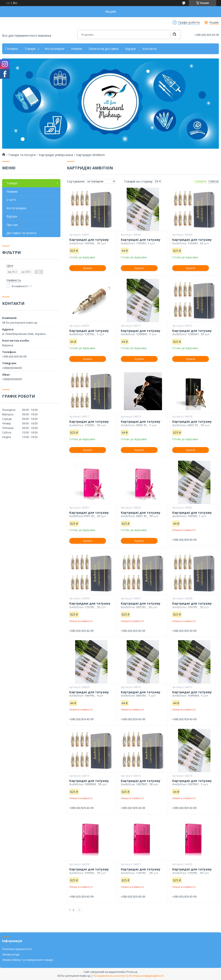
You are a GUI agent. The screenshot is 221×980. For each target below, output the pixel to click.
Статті (11, 200)
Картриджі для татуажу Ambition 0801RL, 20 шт (141, 605)
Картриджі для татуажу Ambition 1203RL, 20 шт (89, 423)
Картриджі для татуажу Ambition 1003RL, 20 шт (89, 242)
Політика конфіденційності (146, 976)
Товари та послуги (22, 155)
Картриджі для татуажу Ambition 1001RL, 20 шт (192, 605)
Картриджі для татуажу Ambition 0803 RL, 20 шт (192, 423)
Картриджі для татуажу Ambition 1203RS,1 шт (141, 242)
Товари (30, 49)
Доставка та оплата (21, 233)
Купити (88, 268)
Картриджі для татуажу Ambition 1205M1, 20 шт (192, 333)
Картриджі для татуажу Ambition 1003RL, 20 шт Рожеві (89, 873)
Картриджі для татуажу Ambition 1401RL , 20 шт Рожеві (141, 873)
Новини (77, 49)
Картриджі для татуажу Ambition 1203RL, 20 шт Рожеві (192, 873)
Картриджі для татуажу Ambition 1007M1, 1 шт (192, 783)
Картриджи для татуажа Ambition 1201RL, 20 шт (90, 605)
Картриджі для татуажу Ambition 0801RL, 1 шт (141, 694)
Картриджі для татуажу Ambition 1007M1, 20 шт (141, 783)
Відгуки (130, 49)
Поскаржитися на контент (110, 976)
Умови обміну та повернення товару (28, 960)
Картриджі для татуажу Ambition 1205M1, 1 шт (141, 333)
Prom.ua (132, 972)
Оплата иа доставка (104, 49)
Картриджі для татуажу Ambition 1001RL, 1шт (89, 694)
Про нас (12, 225)
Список (214, 181)
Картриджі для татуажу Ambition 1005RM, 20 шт (89, 783)
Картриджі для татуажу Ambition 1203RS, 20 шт (192, 242)
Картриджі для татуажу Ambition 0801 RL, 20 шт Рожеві (141, 516)
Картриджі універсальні (56, 155)
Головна (12, 49)
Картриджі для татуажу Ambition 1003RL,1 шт (192, 514)
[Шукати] (174, 35)
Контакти (149, 49)
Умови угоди (11, 954)
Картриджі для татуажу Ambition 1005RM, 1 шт (192, 694)
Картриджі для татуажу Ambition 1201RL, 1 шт (89, 333)
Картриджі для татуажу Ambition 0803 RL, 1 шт (141, 423)
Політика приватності (17, 949)
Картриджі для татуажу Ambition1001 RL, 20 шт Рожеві (89, 516)
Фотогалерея (54, 49)
